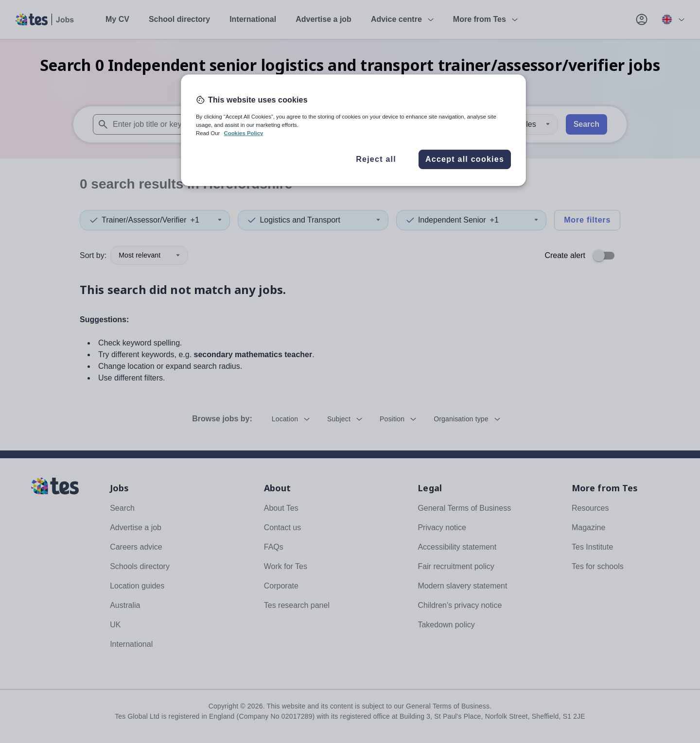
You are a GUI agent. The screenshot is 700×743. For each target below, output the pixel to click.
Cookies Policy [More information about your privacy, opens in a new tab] (243, 133)
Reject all (376, 159)
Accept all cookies (465, 159)
